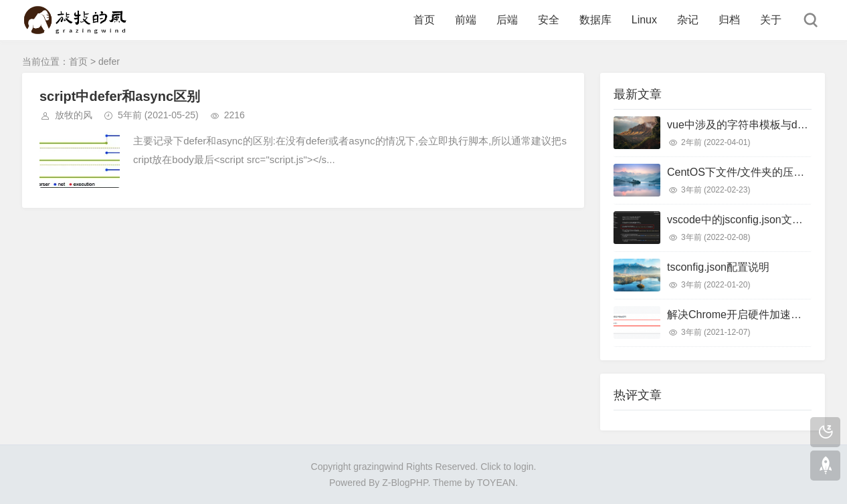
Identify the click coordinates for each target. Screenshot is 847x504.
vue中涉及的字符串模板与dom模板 (750, 125)
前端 (466, 20)
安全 (549, 20)
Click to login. (508, 467)
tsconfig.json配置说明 (718, 267)
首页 (424, 20)
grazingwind (378, 467)
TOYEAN (496, 483)
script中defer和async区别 (120, 96)
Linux (644, 20)
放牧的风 (74, 115)
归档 (729, 20)
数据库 (595, 20)
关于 (771, 20)
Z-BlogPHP (405, 483)
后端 (507, 20)
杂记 (688, 20)
